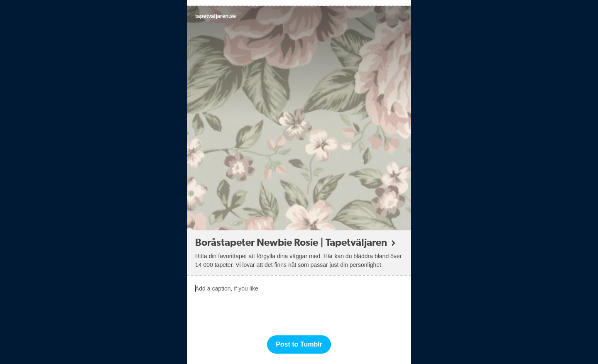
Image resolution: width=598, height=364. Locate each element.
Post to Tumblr (299, 344)
